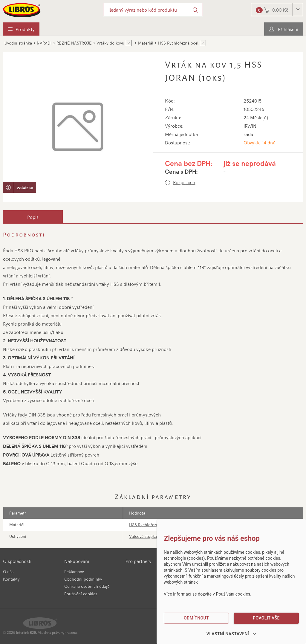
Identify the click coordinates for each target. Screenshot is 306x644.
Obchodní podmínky (83, 579)
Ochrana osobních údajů (87, 586)
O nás (8, 571)
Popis (33, 217)
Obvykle (260, 142)
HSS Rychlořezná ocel (149, 525)
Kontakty (11, 579)
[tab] (33, 217)
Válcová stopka (143, 536)
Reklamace (74, 571)
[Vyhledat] (196, 10)
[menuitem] (21, 29)
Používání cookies (81, 594)
